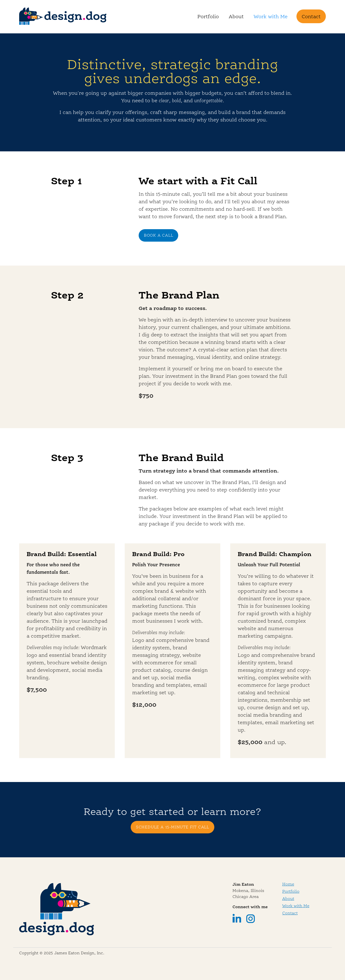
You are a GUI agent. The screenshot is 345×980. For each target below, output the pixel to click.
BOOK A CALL (159, 235)
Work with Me (271, 16)
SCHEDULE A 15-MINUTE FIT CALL (172, 827)
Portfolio (208, 16)
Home (288, 884)
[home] (63, 17)
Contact (311, 16)
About (236, 16)
